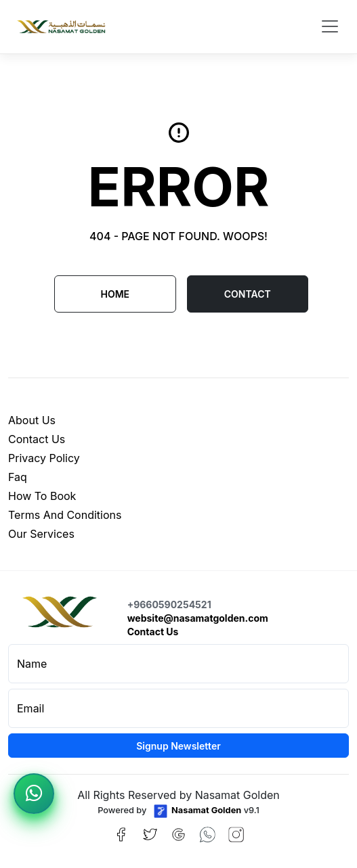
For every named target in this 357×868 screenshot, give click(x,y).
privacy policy (44, 458)
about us (32, 420)
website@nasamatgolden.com (198, 618)
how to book (42, 496)
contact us (37, 439)
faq (18, 477)
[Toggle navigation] (330, 26)
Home (115, 294)
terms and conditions (65, 515)
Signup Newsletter (178, 746)
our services (41, 534)
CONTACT (248, 294)
